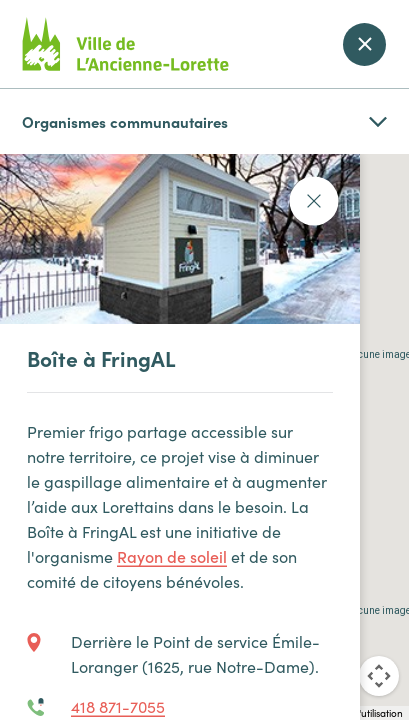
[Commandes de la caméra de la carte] (379, 676)
